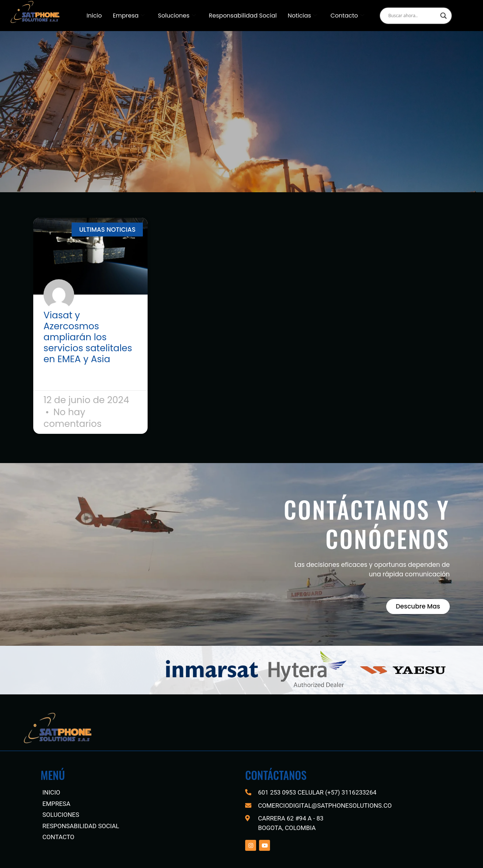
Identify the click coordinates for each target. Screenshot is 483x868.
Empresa (129, 16)
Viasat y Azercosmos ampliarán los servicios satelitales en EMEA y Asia (88, 337)
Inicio (94, 16)
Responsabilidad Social (243, 16)
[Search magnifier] (444, 16)
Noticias (302, 16)
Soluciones (177, 16)
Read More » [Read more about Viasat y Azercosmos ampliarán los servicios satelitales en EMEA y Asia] (63, 378)
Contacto (347, 16)
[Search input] (412, 16)
